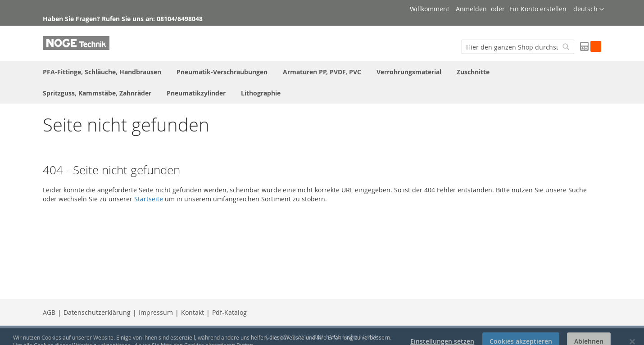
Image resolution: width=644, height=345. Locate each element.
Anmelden (471, 9)
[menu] (322, 82)
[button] (589, 9)
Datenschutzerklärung (97, 312)
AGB (49, 312)
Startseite (149, 199)
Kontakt (193, 312)
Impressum (156, 312)
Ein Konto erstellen (538, 9)
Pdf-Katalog (229, 312)
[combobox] (518, 47)
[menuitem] (102, 72)
